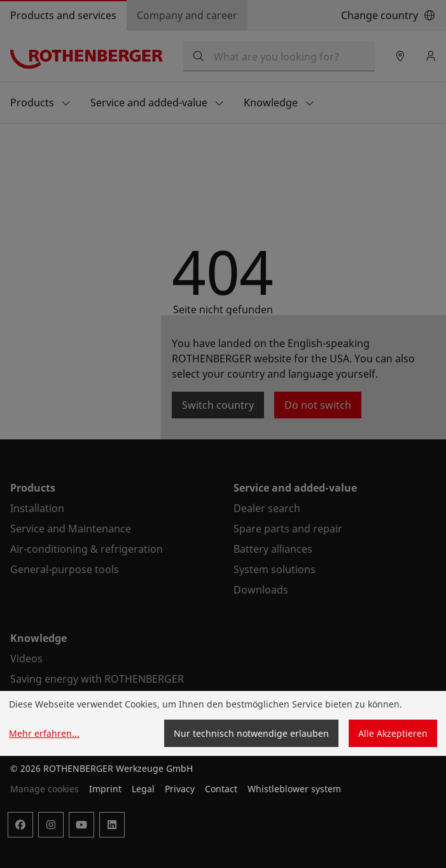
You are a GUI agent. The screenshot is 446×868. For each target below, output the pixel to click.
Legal (143, 789)
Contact (221, 789)
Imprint (105, 789)
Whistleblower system (294, 789)
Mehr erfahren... (44, 733)
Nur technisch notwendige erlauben (251, 733)
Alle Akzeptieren (393, 733)
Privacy (180, 789)
